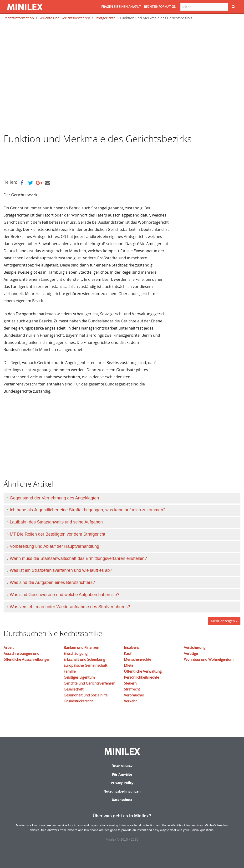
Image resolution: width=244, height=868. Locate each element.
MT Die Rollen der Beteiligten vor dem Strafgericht (58, 534)
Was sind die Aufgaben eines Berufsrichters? (52, 582)
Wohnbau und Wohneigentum (209, 659)
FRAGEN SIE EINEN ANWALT (121, 7)
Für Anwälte (122, 774)
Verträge (191, 653)
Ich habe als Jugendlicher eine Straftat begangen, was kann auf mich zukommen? (88, 510)
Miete (129, 665)
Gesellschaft (74, 689)
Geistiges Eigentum (79, 677)
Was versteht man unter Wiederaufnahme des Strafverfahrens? (70, 607)
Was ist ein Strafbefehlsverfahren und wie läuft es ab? (61, 570)
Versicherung (195, 647)
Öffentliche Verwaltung (143, 671)
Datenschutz (122, 800)
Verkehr (130, 701)
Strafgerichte (105, 18)
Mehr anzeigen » (224, 621)
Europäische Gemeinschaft (85, 665)
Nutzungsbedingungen (122, 791)
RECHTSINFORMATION (160, 7)
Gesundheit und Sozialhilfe (86, 695)
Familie (70, 671)
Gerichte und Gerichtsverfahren (64, 18)
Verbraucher (134, 695)
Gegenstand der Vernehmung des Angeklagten (54, 498)
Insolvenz (132, 647)
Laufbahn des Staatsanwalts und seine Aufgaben (56, 522)
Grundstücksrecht (78, 701)
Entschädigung (76, 653)
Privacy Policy (122, 783)
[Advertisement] (42, 46)
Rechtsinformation (19, 18)
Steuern (130, 683)
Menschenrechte (137, 659)
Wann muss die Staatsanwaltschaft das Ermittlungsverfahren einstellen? (78, 558)
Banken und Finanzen (81, 647)
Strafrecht (132, 689)
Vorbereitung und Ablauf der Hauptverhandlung (54, 546)
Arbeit (9, 647)
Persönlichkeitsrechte (141, 677)
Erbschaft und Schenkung (84, 659)
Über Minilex (122, 766)
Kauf (128, 653)
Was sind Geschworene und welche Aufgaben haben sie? (65, 595)
